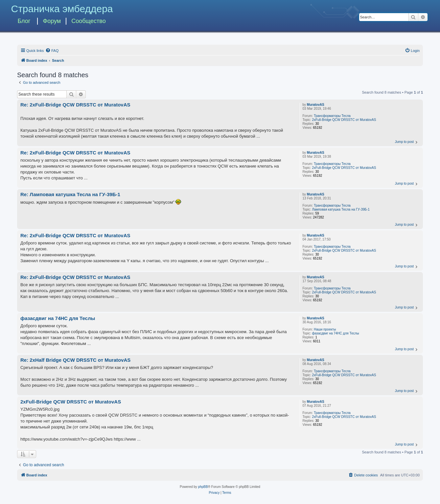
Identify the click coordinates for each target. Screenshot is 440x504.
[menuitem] (52, 51)
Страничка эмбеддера (62, 9)
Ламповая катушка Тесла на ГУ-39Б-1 (341, 209)
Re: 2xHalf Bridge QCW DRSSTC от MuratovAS (75, 360)
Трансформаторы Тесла (332, 116)
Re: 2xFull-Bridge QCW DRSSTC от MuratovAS (75, 105)
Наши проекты (325, 329)
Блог (24, 21)
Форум (52, 21)
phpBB (203, 487)
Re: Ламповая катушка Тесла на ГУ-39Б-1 (70, 194)
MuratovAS (316, 105)
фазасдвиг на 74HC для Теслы (335, 333)
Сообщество (89, 21)
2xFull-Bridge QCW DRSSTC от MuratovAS (344, 120)
